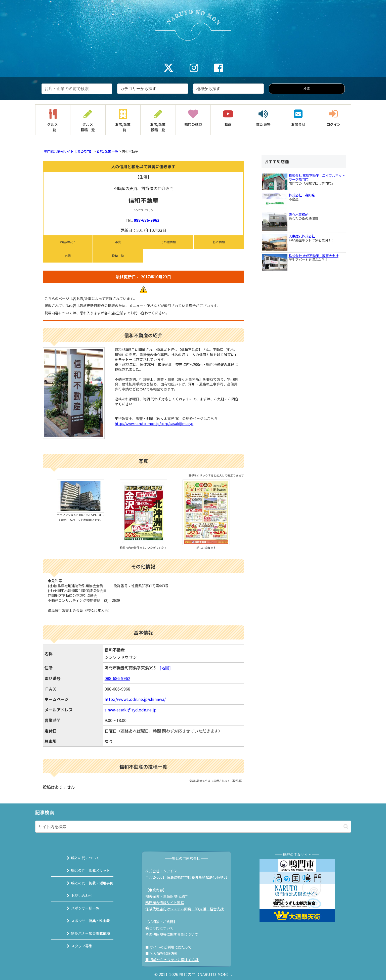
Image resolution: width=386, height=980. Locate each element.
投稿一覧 (118, 256)
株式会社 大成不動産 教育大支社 (314, 256)
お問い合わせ (76, 896)
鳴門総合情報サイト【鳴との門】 (69, 151)
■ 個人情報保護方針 (164, 953)
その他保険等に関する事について (174, 934)
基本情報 (219, 242)
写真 (118, 242)
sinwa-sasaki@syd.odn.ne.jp (131, 710)
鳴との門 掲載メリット (84, 870)
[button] (346, 826)
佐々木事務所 (298, 214)
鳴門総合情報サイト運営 (167, 903)
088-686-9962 (147, 220)
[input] (193, 827)
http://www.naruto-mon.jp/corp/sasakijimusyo (154, 423)
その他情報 (168, 242)
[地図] (165, 668)
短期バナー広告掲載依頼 (84, 933)
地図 (68, 256)
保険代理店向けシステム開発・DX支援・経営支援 (187, 909)
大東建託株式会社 (302, 236)
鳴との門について (79, 858)
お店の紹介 (68, 242)
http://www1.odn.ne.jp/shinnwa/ (135, 699)
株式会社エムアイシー (165, 871)
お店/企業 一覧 (107, 151)
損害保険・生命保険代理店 (169, 896)
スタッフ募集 (76, 946)
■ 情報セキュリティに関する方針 (175, 960)
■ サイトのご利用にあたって (171, 947)
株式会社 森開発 (302, 195)
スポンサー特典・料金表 (84, 921)
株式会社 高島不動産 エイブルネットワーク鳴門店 (317, 177)
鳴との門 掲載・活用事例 (86, 883)
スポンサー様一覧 (79, 908)
